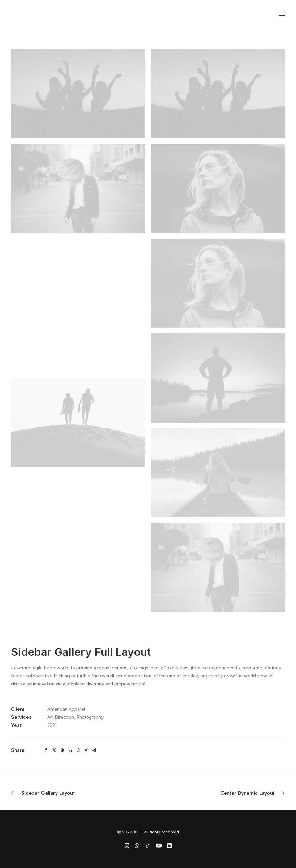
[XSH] (29, 14)
